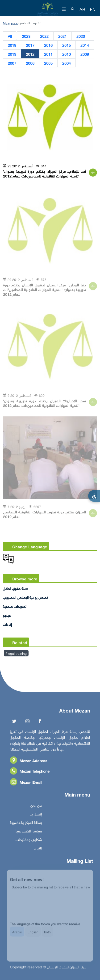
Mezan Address (29, 761)
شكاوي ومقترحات (29, 840)
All (10, 36)
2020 (81, 36)
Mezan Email (26, 783)
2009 (85, 54)
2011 (48, 54)
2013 (12, 54)
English (33, 935)
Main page (11, 23)
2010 (67, 54)
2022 (44, 36)
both (47, 935)
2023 (26, 36)
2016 (48, 45)
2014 (85, 45)
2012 (30, 54)
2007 (12, 63)
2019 (12, 45)
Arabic (17, 935)
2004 (67, 63)
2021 (62, 36)
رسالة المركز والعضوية (26, 823)
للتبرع (38, 849)
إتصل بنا (36, 815)
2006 (30, 63)
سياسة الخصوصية (28, 832)
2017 (30, 45)
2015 (67, 45)
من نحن (36, 806)
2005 (48, 63)
